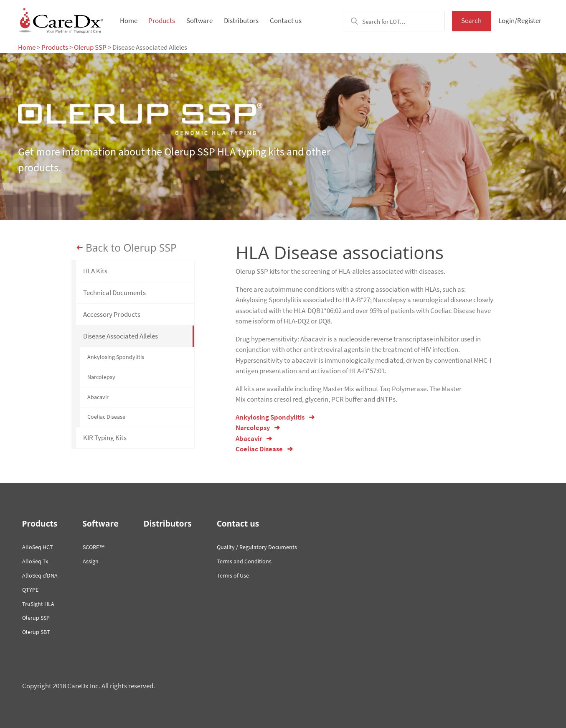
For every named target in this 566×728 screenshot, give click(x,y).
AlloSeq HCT (38, 547)
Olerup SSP (90, 47)
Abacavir (98, 397)
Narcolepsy (101, 377)
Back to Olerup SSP (131, 248)
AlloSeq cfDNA (40, 575)
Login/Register (520, 20)
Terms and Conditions (244, 561)
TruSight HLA (38, 604)
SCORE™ (94, 547)
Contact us (286, 20)
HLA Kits (95, 271)
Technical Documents (114, 293)
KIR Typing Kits (105, 438)
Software (199, 20)
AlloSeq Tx (35, 561)
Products (162, 20)
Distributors (241, 20)
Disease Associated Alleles (121, 336)
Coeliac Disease (106, 417)
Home (129, 20)
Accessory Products (112, 314)
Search (471, 20)
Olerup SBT (36, 632)
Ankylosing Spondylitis (116, 357)
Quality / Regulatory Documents (257, 547)
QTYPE (30, 590)
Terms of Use (233, 575)
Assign (91, 561)
